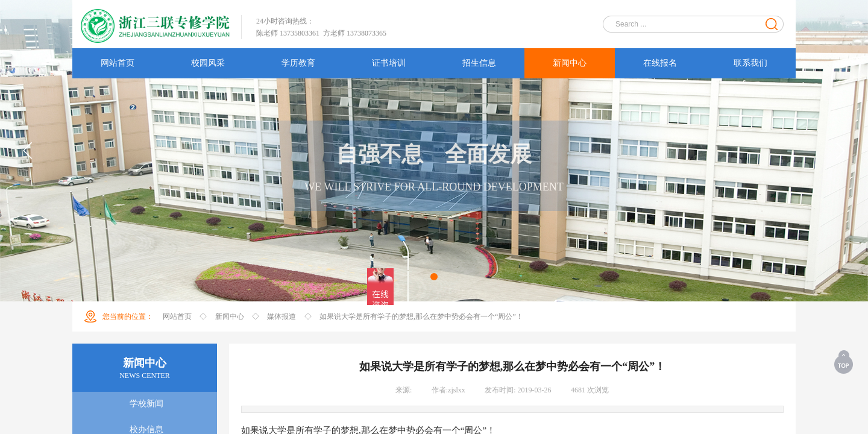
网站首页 (177, 316)
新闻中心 (230, 316)
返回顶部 (844, 362)
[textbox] (685, 24)
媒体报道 (281, 316)
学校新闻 (146, 404)
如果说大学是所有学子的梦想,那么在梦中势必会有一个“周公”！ (421, 316)
